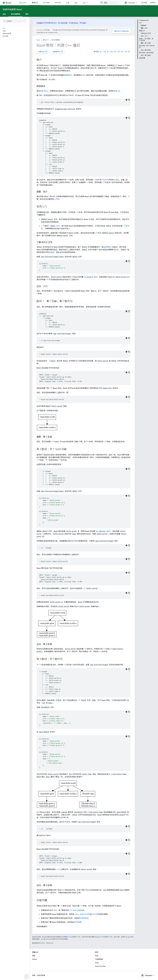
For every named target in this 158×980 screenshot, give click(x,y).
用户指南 (46, 3)
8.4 (119, 52)
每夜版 (96, 52)
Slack (97, 963)
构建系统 (68, 75)
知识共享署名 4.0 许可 (66, 937)
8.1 (129, 52)
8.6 (112, 52)
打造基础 (40, 23)
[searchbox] (15, 21)
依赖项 (51, 252)
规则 (105, 247)
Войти (153, 3)
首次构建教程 (56, 40)
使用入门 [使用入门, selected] (35, 3)
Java (77, 914)
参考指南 (78, 922)
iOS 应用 (96, 914)
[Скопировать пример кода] (129, 100)
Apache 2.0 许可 (100, 937)
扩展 (68, 3)
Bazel (38, 40)
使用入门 (46, 40)
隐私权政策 (41, 975)
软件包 (106, 180)
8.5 (115, 52)
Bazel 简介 (23, 3)
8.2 (126, 52)
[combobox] (110, 3)
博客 (34, 956)
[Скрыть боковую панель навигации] (26, 976)
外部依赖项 (84, 918)
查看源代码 (58, 52)
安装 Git (117, 91)
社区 (76, 3)
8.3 (122, 52)
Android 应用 (85, 914)
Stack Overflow (100, 966)
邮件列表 (64, 23)
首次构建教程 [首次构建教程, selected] (16, 14)
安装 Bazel (44, 91)
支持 (97, 956)
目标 (117, 180)
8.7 (108, 52)
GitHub (144, 3)
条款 (34, 975)
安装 (4, 14)
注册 (84, 23)
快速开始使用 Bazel (12, 9)
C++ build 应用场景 (77, 910)
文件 (55, 226)
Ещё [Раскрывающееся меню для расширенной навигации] (84, 3)
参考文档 (58, 3)
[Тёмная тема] (127, 100)
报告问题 (43, 52)
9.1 (101, 52)
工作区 (57, 199)
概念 (27, 14)
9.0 (105, 52)
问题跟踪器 (99, 959)
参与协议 (75, 23)
